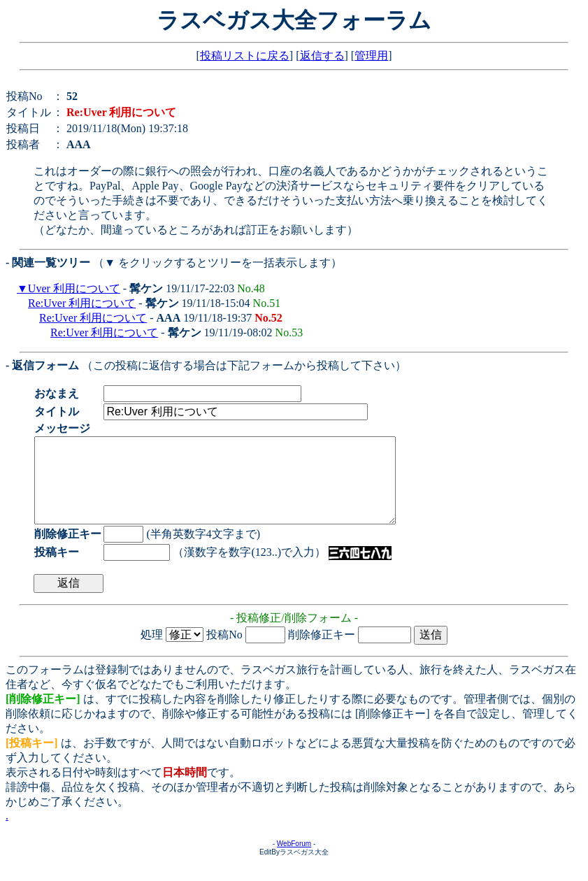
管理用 (371, 56)
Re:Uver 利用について (82, 303)
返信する (322, 56)
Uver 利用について (74, 288)
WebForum (294, 860)
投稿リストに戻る (245, 56)
